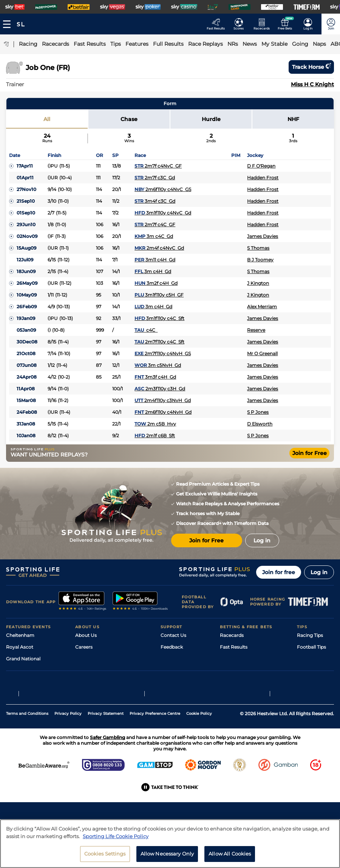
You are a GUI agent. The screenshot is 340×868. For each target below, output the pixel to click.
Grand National (23, 659)
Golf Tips (307, 659)
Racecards (232, 635)
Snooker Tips (311, 682)
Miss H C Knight (312, 84)
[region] (170, 844)
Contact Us (173, 635)
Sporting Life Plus (95, 659)
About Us (86, 635)
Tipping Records (315, 694)
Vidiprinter (232, 670)
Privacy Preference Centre (155, 760)
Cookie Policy (199, 760)
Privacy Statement (106, 760)
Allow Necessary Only (167, 854)
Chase (129, 119)
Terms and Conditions (27, 760)
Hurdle (211, 119)
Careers (84, 647)
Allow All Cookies (230, 854)
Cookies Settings (105, 854)
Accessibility (175, 659)
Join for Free (310, 453)
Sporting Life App (95, 670)
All (47, 119)
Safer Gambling (178, 670)
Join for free (279, 572)
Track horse (311, 67)
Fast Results (234, 647)
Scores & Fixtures (239, 659)
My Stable (231, 682)
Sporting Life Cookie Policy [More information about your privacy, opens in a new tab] (116, 836)
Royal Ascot (20, 647)
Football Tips (311, 647)
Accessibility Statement (102, 682)
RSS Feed (86, 706)
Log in (319, 572)
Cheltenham (20, 635)
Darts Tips (308, 670)
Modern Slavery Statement (105, 694)
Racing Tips (310, 635)
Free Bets (231, 694)
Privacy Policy (68, 760)
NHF (293, 119)
